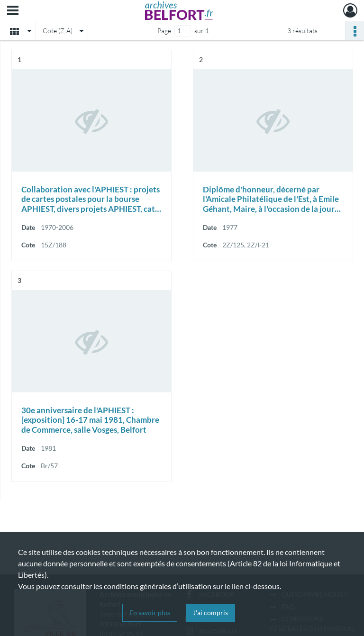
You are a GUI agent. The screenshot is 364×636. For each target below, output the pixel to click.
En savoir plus (150, 613)
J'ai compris (210, 613)
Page (164, 31)
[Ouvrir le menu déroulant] (13, 11)
